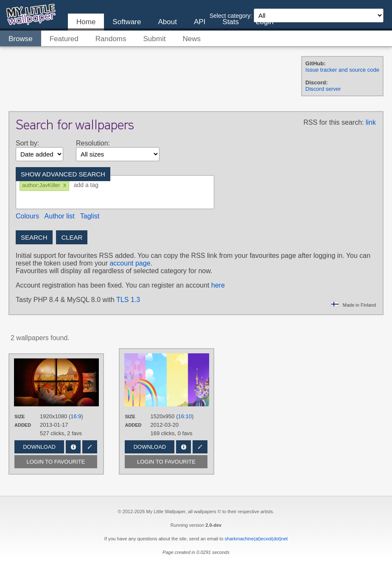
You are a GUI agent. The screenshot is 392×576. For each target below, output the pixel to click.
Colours (27, 216)
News (192, 39)
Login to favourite (56, 462)
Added (23, 425)
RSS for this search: (333, 122)
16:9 (76, 416)
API (200, 22)
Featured (64, 39)
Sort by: (27, 143)
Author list (60, 216)
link (371, 122)
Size (20, 417)
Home (86, 22)
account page (130, 263)
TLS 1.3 (128, 300)
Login (265, 22)
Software (127, 22)
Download (39, 447)
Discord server (323, 89)
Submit (155, 39)
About (167, 22)
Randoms (111, 39)
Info (73, 447)
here (218, 285)
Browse (21, 39)
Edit (90, 447)
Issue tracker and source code (342, 70)
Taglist (90, 216)
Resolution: (93, 143)
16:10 (185, 416)
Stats (231, 22)
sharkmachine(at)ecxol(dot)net (256, 539)
